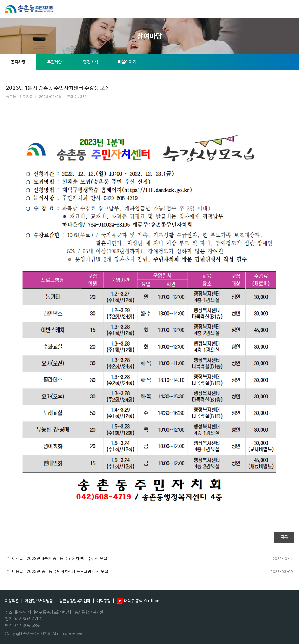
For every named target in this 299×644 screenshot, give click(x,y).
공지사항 (18, 62)
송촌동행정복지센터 (75, 601)
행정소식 (91, 62)
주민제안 (54, 62)
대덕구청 (103, 601)
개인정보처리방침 (39, 601)
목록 (284, 537)
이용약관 (12, 601)
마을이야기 (127, 62)
